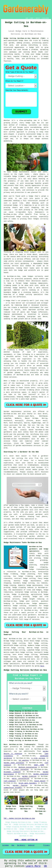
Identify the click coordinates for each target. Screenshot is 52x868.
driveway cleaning (12, 772)
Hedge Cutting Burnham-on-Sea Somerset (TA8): (25, 38)
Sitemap (6, 845)
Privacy (46, 845)
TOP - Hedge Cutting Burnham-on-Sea (19, 818)
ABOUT (32, 18)
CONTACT (38, 18)
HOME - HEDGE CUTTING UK (26, 840)
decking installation (28, 767)
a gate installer (20, 769)
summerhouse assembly (13, 788)
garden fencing (20, 785)
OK (45, 866)
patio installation (21, 779)
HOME (27, 18)
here (42, 666)
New (13, 845)
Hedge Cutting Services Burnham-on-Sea (25, 670)
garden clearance (41, 774)
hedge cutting (20, 659)
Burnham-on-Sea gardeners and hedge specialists (39, 549)
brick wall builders (28, 783)
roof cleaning (10, 781)
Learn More (33, 866)
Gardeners (21, 845)
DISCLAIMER (45, 18)
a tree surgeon (38, 758)
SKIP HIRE (39, 765)
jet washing (24, 760)
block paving (40, 781)
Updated (31, 845)
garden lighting (29, 776)
